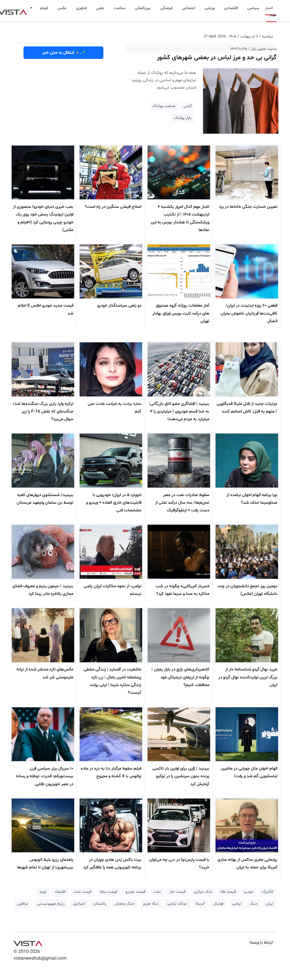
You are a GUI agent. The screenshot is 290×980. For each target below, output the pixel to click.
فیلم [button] (44, 8)
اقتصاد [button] (60, 892)
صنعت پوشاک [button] (164, 106)
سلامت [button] (120, 8)
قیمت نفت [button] (83, 892)
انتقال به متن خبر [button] (64, 53)
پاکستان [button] (100, 904)
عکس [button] (62, 8)
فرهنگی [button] (166, 8)
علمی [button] (100, 8)
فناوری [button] (81, 8)
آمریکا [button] (200, 904)
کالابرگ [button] (267, 892)
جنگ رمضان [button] (125, 904)
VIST (28, 942)
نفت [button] (157, 892)
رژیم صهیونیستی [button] (51, 904)
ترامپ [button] (236, 904)
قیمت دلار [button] (177, 892)
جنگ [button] (254, 904)
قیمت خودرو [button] (135, 892)
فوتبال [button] (218, 904)
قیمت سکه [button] (108, 892)
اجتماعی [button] (189, 8)
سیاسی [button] (253, 8)
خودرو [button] (249, 892)
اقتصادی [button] (231, 8)
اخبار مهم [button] (271, 11)
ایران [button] (270, 904)
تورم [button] (43, 892)
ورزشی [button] (210, 8)
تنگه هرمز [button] (151, 904)
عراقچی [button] (23, 904)
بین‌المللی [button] (143, 8)
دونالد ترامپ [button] (177, 904)
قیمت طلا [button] (228, 892)
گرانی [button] (188, 106)
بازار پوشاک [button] (183, 118)
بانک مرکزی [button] (203, 892)
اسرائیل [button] (79, 904)
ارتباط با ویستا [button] (261, 942)
